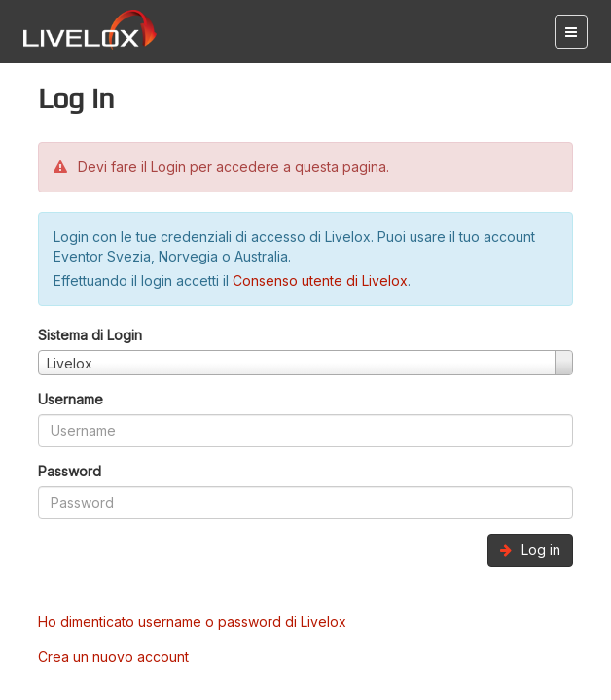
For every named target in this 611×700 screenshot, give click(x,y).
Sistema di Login (90, 335)
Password (70, 471)
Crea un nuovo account (113, 657)
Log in (530, 550)
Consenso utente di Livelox (320, 280)
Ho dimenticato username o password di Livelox (192, 622)
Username (71, 399)
